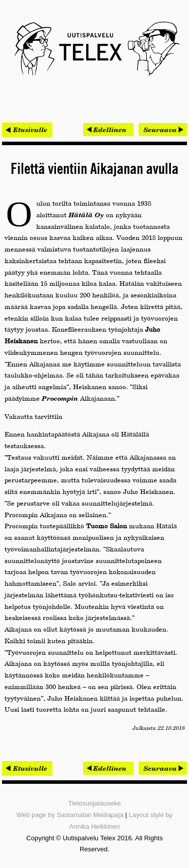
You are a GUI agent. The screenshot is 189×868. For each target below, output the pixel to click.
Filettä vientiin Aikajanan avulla (94, 169)
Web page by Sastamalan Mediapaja (70, 815)
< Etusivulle (27, 130)
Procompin (60, 398)
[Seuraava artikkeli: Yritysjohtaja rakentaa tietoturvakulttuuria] (163, 130)
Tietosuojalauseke (94, 803)
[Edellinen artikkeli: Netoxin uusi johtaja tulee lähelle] (108, 130)
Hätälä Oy (86, 215)
